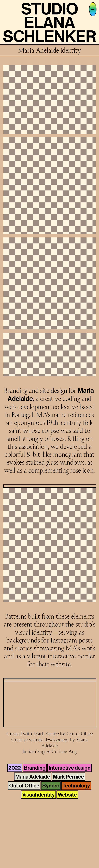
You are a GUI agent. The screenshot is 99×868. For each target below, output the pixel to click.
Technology (76, 785)
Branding (35, 768)
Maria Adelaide (33, 777)
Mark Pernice (68, 777)
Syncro (51, 785)
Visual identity (38, 795)
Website (67, 795)
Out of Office (24, 785)
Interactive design (70, 768)
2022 (15, 768)
